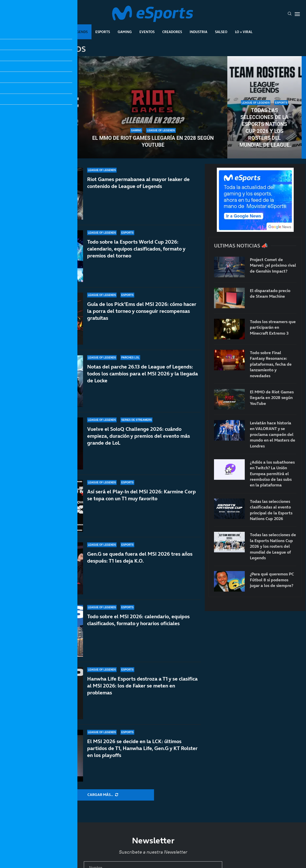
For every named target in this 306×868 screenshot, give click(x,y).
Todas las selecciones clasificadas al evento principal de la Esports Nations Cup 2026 (41, 128)
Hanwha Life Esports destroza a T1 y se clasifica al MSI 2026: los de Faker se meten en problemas (142, 686)
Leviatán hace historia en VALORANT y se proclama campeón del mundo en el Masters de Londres (273, 434)
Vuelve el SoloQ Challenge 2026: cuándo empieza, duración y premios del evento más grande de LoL (139, 438)
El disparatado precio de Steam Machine (270, 293)
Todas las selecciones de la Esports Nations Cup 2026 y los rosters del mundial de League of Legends (264, 128)
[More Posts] (103, 795)
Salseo (221, 32)
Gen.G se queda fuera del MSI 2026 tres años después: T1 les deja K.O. (140, 557)
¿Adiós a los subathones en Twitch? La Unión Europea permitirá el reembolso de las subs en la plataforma (272, 474)
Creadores (172, 32)
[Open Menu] (297, 14)
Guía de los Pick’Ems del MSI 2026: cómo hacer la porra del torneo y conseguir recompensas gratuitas (142, 311)
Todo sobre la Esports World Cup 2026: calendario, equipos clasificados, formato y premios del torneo (136, 249)
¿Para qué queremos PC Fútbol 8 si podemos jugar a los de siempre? (272, 580)
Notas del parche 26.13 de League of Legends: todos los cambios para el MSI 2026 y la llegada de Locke (142, 374)
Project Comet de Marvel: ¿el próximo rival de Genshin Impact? (273, 265)
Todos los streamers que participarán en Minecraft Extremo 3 (273, 327)
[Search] (290, 14)
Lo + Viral (244, 32)
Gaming (125, 32)
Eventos (147, 32)
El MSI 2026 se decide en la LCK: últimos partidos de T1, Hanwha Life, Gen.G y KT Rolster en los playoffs (142, 748)
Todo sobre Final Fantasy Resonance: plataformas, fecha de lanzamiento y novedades (271, 364)
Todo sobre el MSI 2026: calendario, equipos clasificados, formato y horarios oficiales (138, 620)
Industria (198, 32)
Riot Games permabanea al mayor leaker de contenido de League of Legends (138, 183)
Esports (103, 32)
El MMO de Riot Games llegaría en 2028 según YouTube (153, 141)
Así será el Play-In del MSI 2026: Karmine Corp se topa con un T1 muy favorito (141, 495)
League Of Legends (71, 32)
